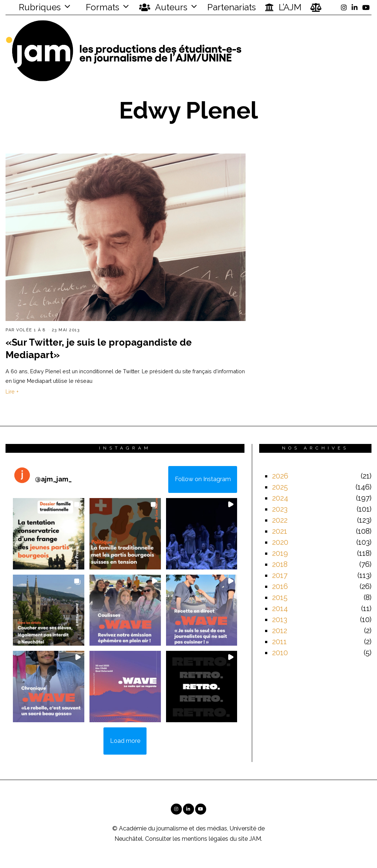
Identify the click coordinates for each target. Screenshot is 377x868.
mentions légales (205, 839)
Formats (101, 7)
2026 (280, 476)
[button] (49, 534)
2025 (280, 487)
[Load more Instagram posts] (125, 741)
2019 (280, 553)
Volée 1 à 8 (31, 330)
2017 (280, 575)
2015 (280, 597)
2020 (280, 542)
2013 (280, 620)
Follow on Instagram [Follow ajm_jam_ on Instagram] (203, 479)
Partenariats (232, 7)
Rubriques (35, 7)
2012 (280, 631)
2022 (280, 520)
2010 (280, 653)
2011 (279, 642)
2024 (280, 498)
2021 (280, 531)
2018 (280, 564)
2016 (280, 586)
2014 (280, 608)
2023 (280, 509)
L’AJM (283, 7)
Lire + (12, 391)
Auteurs (163, 7)
